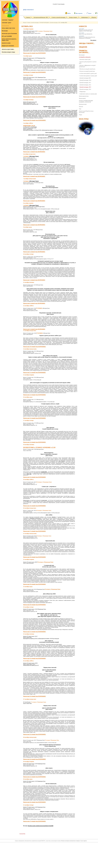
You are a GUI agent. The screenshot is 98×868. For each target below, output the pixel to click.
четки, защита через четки (8, 28)
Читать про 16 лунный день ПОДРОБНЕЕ (34, 506)
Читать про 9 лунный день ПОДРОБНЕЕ (34, 329)
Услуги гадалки (84, 841)
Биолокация (82, 55)
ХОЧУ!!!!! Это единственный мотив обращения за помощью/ (87, 37)
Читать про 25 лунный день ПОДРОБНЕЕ (34, 777)
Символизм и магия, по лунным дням (88, 94)
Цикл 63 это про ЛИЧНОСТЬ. (86, 33)
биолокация (5, 31)
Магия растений (83, 104)
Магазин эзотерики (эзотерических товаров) (71, 841)
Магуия (25, 23)
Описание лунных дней (85, 59)
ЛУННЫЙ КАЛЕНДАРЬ (44, 23)
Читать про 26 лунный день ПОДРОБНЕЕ (34, 53)
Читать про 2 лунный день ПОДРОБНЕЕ (34, 152)
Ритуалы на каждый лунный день (87, 71)
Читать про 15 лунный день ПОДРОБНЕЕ (34, 477)
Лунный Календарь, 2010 (85, 80)
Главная (28, 17)
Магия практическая (84, 96)
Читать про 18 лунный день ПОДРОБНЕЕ (34, 557)
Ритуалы (81, 107)
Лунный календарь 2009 (85, 78)
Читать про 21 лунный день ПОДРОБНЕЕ (34, 632)
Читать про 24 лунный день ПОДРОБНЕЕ (34, 759)
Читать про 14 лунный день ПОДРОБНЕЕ (34, 442)
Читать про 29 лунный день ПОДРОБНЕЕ (34, 120)
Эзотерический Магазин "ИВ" (41, 17)
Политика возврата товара (8, 52)
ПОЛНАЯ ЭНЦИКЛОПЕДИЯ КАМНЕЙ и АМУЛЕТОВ (86, 101)
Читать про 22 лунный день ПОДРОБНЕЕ (34, 658)
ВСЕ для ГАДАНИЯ (7, 36)
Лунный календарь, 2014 (85, 89)
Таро (80, 109)
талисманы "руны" (7, 23)
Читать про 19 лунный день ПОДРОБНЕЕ (34, 584)
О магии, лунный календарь (59, 17)
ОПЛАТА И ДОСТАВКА (8, 49)
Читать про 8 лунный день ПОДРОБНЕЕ (34, 303)
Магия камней (82, 98)
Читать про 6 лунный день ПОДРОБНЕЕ (34, 252)
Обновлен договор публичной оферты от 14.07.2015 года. (86, 30)
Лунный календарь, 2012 (85, 85)
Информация (85, 17)
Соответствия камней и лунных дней (88, 74)
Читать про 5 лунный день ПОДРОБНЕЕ (34, 225)
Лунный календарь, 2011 (85, 83)
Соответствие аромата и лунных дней (88, 76)
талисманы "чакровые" (8, 20)
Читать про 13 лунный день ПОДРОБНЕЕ (34, 418)
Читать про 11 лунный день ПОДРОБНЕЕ (34, 372)
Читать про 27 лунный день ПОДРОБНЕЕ (34, 72)
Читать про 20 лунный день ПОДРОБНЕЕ (34, 605)
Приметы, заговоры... (84, 52)
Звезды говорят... (73, 17)
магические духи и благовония (9, 33)
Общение (94, 17)
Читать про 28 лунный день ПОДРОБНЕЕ (34, 97)
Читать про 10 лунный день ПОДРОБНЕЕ (34, 347)
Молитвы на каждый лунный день (87, 69)
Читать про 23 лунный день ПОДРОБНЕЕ (34, 696)
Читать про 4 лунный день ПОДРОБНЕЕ (34, 201)
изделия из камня (6, 43)
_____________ (5, 25)
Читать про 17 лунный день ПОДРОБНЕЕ (34, 531)
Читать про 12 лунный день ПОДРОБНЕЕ (34, 395)
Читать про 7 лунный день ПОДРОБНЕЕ (34, 280)
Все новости (93, 40)
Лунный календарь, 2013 (55, 23)
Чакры (80, 115)
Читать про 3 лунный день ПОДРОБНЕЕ (34, 176)
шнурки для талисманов (8, 46)
